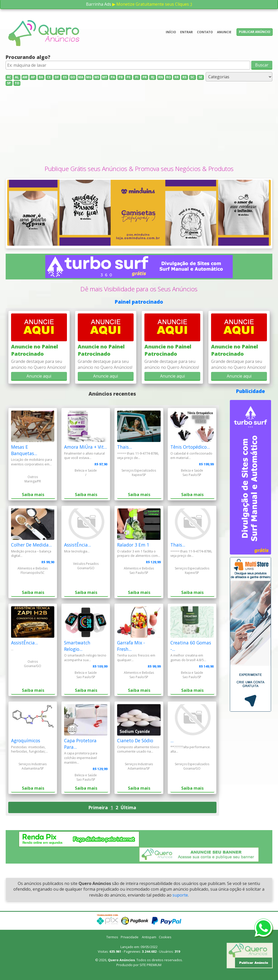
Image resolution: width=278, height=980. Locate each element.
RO (169, 77)
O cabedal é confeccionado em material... (191, 456)
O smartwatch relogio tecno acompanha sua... (85, 658)
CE (49, 77)
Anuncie (224, 32)
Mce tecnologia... (77, 551)
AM (25, 77)
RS (184, 77)
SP (9, 83)
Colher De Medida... (31, 545)
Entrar (186, 32)
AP (33, 77)
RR (177, 77)
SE (201, 77)
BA (41, 77)
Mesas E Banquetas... (24, 450)
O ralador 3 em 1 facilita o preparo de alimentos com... (139, 553)
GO (73, 77)
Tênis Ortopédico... (190, 447)
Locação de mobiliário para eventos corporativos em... (32, 462)
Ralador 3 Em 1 (133, 545)
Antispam (149, 937)
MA (81, 77)
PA (113, 77)
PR (145, 77)
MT (105, 77)
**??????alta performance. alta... (190, 749)
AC (9, 77)
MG (89, 77)
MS (97, 77)
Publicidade (250, 391)
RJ (153, 77)
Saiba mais (33, 495)
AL (17, 77)
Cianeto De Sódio (135, 740)
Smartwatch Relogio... (77, 646)
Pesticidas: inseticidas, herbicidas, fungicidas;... (29, 749)
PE (129, 77)
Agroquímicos (26, 740)
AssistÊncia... (77, 545)
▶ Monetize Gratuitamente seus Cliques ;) (152, 4)
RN (161, 77)
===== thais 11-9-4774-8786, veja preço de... (138, 456)
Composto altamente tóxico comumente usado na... (138, 749)
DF (57, 77)
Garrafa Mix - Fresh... (131, 646)
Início (171, 32)
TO (17, 83)
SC (192, 77)
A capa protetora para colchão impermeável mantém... (81, 758)
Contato (205, 32)
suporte (180, 895)
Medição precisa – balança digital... (31, 553)
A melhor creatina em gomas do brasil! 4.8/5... (188, 658)
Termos (112, 937)
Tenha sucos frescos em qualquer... (136, 658)
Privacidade (130, 937)
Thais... (124, 447)
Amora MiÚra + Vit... (85, 447)
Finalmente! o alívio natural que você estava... (84, 456)
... (12, 649)
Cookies (165, 937)
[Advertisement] (139, 126)
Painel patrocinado (139, 302)
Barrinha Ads (99, 4)
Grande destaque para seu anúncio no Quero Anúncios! (38, 364)
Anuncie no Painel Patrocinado (34, 350)
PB (121, 77)
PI (137, 77)
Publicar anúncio (255, 32)
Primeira (98, 807)
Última (128, 807)
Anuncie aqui (39, 376)
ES (65, 77)
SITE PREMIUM (150, 965)
